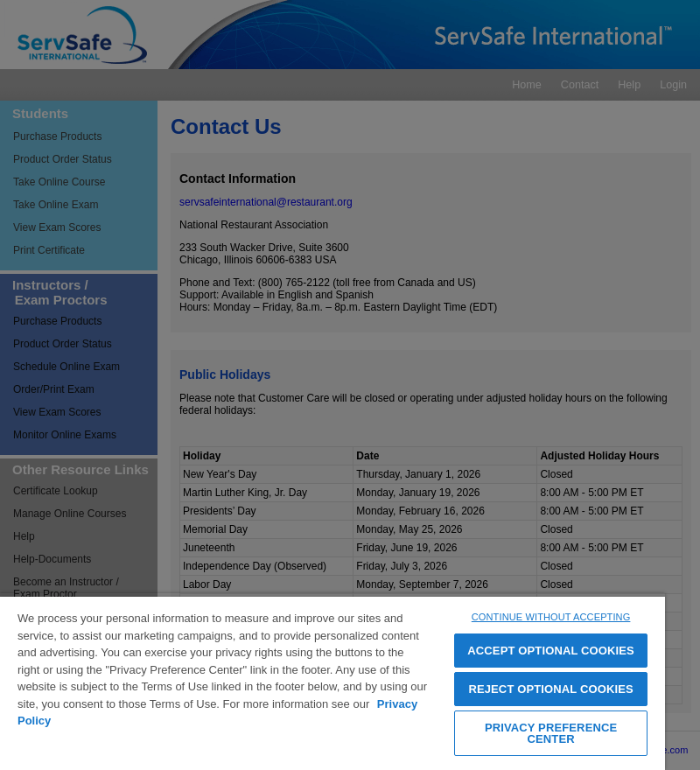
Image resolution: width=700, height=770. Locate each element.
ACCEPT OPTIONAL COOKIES (551, 651)
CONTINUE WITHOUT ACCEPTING (551, 617)
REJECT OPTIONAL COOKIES (550, 689)
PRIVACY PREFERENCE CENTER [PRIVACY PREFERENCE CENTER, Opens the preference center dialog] (551, 733)
